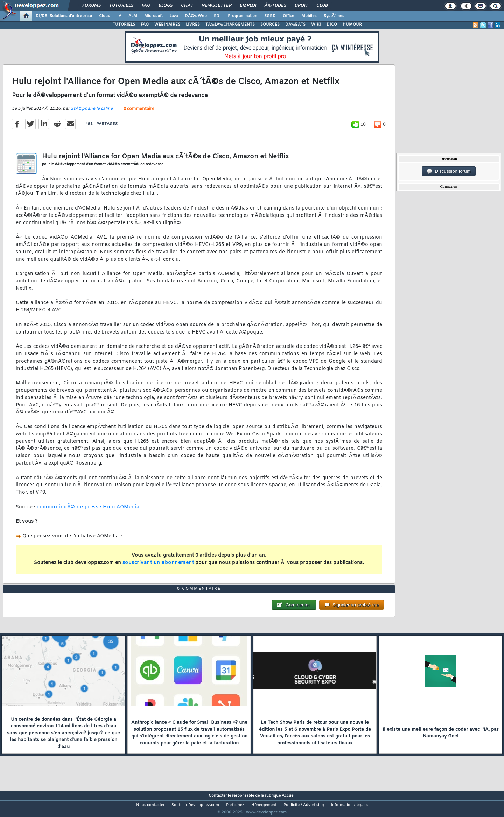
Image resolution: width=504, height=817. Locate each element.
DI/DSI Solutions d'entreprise (64, 16)
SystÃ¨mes (334, 16)
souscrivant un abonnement (158, 567)
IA (119, 16)
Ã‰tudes (275, 6)
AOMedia (128, 511)
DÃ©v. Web (196, 16)
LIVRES (193, 25)
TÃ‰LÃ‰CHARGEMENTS (230, 25)
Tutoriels (121, 6)
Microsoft (153, 16)
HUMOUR (352, 25)
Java (174, 16)
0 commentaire (139, 113)
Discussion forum (449, 171)
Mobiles (309, 16)
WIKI (316, 25)
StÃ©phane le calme (92, 113)
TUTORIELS (124, 25)
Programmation (243, 16)
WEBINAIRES (167, 25)
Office (289, 16)
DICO (332, 25)
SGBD (270, 16)
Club (322, 6)
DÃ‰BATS (295, 25)
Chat (187, 6)
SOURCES (270, 25)
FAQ (146, 6)
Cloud (105, 16)
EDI (217, 16)
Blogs (166, 6)
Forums (92, 6)
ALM (133, 16)
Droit (301, 6)
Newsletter (216, 6)
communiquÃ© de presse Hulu (76, 511)
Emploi (248, 6)
